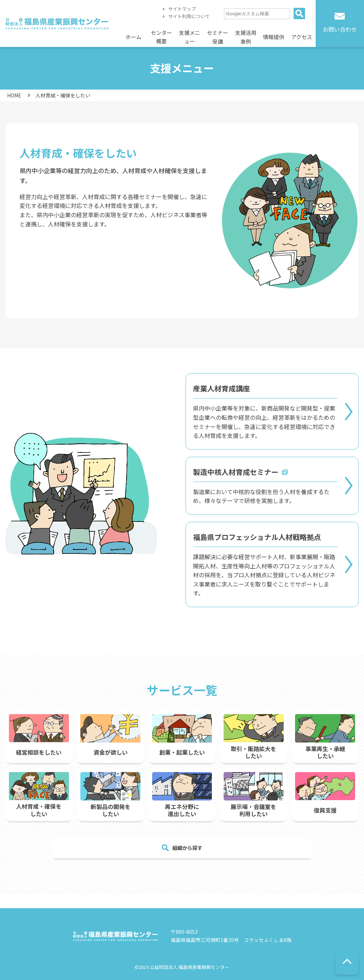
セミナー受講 (218, 37)
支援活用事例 (246, 37)
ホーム (133, 37)
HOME (14, 95)
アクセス (302, 37)
